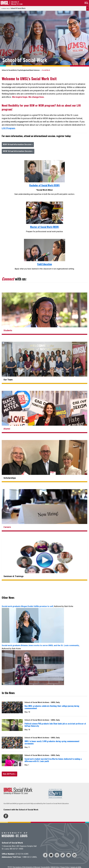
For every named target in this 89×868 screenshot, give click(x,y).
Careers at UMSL (76, 867)
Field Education (45, 264)
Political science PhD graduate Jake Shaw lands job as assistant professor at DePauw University (55, 725)
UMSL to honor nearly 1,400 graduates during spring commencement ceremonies (52, 742)
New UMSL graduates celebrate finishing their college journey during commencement (52, 707)
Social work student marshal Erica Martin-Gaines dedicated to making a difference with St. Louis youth (53, 760)
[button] (86, 3)
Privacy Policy (65, 867)
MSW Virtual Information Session (17, 151)
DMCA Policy (55, 867)
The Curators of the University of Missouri (26, 867)
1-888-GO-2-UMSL (29, 857)
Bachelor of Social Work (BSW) (44, 185)
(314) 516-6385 (22, 854)
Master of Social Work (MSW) (45, 227)
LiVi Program (8, 128)
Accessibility (45, 867)
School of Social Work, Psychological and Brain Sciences (21, 70)
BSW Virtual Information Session (17, 144)
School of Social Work (18, 8)
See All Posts (9, 774)
